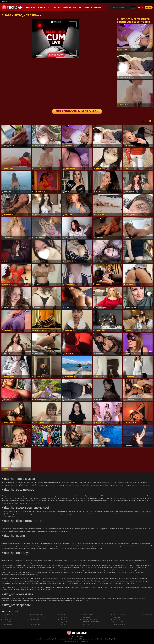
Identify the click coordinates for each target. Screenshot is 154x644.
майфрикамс (70, 7)
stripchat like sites (147, 615)
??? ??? (6, 617)
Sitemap (63, 619)
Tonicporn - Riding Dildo (121, 622)
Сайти (40, 7)
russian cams (34, 622)
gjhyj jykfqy (86, 624)
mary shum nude (35, 624)
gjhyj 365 (63, 624)
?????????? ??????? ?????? (91, 622)
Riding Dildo (117, 617)
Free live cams (8, 624)
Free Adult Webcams (10, 622)
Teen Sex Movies (9, 615)
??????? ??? (7, 619)
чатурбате (84, 7)
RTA (72, 637)
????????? (117, 619)
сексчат (4, 2)
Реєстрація (149, 7)
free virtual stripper (119, 624)
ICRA (81, 637)
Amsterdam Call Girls (36, 615)
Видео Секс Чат (88, 615)
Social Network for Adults (90, 619)
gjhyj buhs (64, 617)
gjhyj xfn (63, 615)
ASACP (77, 637)
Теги (50, 7)
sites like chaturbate (119, 615)
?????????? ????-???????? (38, 617)
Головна (31, 7)
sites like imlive (87, 617)
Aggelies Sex (64, 622)
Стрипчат (96, 7)
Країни (58, 7)
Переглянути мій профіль (77, 111)
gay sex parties (35, 619)
